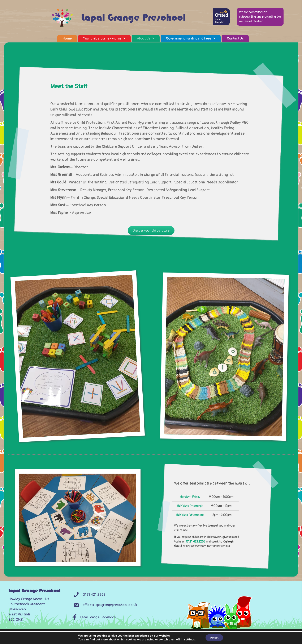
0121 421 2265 (196, 547)
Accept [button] (214, 637)
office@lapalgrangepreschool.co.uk (110, 610)
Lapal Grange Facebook (98, 623)
